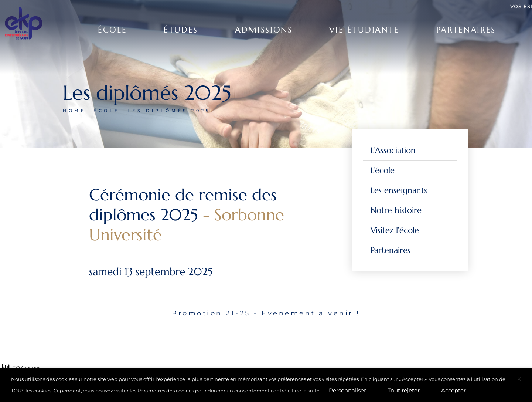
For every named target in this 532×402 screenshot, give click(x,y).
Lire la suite (306, 391)
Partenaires (391, 250)
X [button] (519, 379)
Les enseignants (399, 190)
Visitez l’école (395, 230)
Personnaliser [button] (347, 390)
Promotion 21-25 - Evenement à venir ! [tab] (266, 313)
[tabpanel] (266, 331)
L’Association (393, 150)
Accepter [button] (453, 390)
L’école (383, 170)
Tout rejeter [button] (404, 390)
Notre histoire (396, 210)
